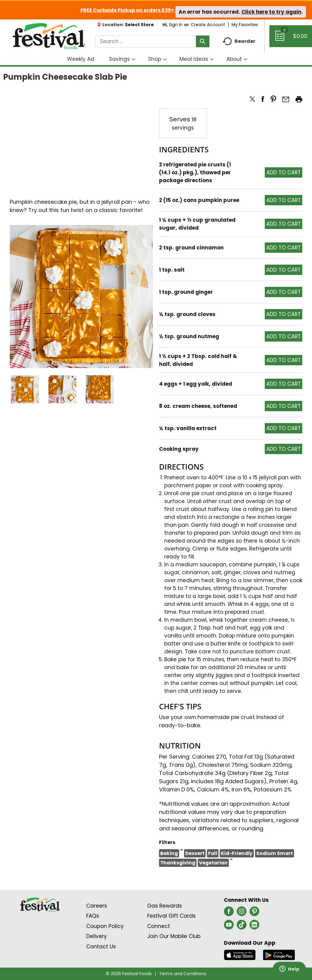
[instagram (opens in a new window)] (242, 913)
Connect (159, 926)
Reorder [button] (239, 42)
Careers (97, 906)
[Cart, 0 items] (291, 39)
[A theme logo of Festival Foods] (49, 36)
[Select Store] (140, 25)
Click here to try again (271, 12)
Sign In (176, 25)
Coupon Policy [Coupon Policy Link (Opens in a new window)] (105, 926)
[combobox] (152, 41)
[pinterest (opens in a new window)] (254, 913)
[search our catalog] (203, 41)
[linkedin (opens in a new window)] (254, 926)
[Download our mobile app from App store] (240, 954)
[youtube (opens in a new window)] (229, 926)
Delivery (97, 936)
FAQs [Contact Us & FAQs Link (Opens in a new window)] (93, 916)
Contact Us (101, 947)
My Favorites (245, 25)
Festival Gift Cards (171, 916)
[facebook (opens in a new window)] (229, 913)
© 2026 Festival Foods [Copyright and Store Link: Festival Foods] (129, 974)
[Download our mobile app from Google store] (279, 954)
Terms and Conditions (183, 974)
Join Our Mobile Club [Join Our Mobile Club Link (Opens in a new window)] (174, 936)
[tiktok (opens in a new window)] (242, 926)
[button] (25, 389)
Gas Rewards (165, 906)
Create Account (208, 25)
